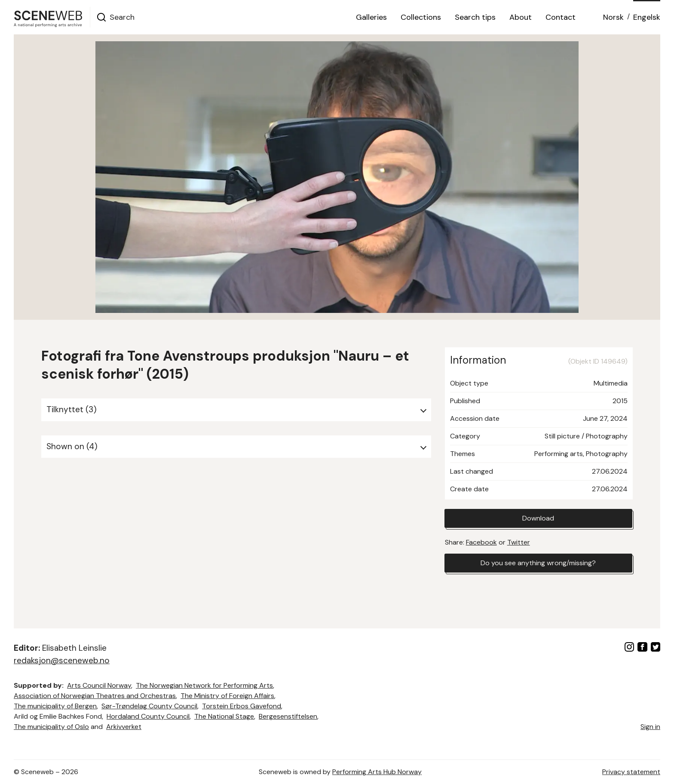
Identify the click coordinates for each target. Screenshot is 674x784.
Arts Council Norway (99, 685)
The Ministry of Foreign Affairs (227, 696)
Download (538, 518)
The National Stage (224, 716)
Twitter (519, 542)
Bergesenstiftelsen (288, 716)
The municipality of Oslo (51, 727)
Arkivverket (124, 727)
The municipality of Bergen (55, 706)
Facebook (481, 542)
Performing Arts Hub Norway (377, 772)
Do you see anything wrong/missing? (538, 563)
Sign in (650, 727)
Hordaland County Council (148, 716)
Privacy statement (631, 772)
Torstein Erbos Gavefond (242, 706)
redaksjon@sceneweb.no (62, 660)
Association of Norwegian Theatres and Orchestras (95, 696)
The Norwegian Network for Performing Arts (204, 685)
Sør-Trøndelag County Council (149, 706)
